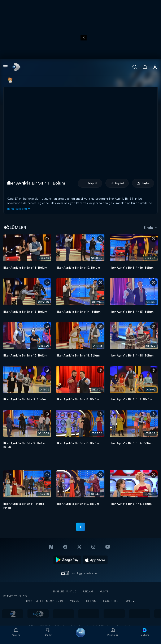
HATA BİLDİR (111, 601)
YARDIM (75, 601)
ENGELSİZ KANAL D (64, 591)
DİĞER (129, 601)
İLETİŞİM (91, 601)
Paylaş (143, 183)
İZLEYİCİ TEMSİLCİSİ (15, 596)
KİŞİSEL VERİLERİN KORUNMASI (45, 601)
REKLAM (88, 591)
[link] (16, 67)
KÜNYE (104, 591)
